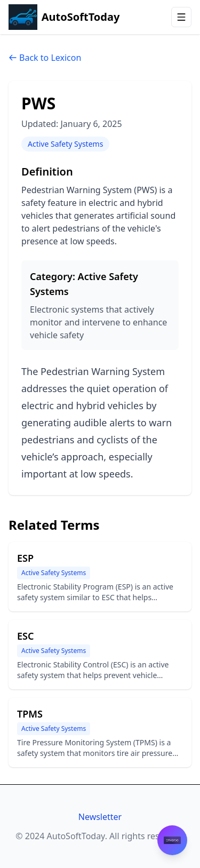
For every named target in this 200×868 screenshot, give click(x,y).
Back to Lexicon (45, 58)
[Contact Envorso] (172, 840)
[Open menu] (181, 17)
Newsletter (100, 817)
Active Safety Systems (65, 144)
